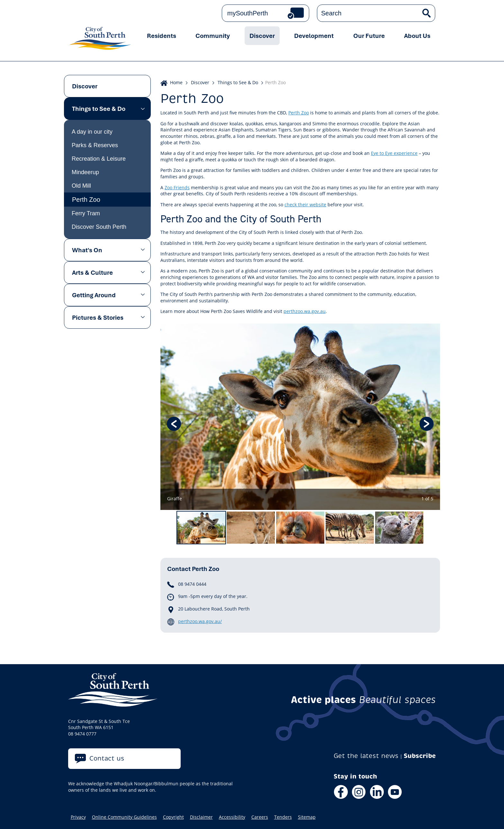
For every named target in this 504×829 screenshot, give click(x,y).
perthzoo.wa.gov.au (305, 311)
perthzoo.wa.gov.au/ (200, 621)
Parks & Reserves (95, 145)
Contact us (107, 758)
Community (213, 36)
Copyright (173, 817)
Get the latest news (366, 756)
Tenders (283, 817)
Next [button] (427, 424)
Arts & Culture (92, 272)
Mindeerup (85, 172)
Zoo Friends (177, 187)
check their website (305, 205)
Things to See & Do (99, 109)
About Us (417, 36)
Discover (262, 36)
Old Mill (81, 186)
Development (314, 36)
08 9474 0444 (192, 584)
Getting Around (94, 295)
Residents (162, 36)
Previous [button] (174, 424)
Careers (260, 817)
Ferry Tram (86, 213)
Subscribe (420, 756)
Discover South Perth (99, 227)
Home (176, 82)
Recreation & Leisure (99, 159)
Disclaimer (201, 817)
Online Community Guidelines (124, 817)
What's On (87, 250)
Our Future (369, 36)
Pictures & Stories (98, 317)
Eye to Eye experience (394, 153)
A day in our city (92, 132)
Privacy (78, 817)
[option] (300, 417)
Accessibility (232, 817)
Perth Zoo (86, 200)
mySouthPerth (248, 13)
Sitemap (307, 817)
